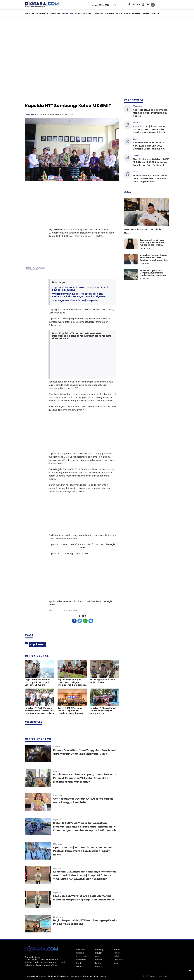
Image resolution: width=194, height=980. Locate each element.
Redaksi (43, 976)
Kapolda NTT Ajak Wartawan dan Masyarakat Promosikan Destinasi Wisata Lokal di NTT (39, 711)
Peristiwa (30, 13)
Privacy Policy (76, 976)
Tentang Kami (32, 976)
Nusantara (68, 13)
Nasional (40, 13)
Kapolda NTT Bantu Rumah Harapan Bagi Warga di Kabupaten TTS (103, 711)
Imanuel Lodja (32, 114)
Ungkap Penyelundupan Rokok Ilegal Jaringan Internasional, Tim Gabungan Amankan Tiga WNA (79, 295)
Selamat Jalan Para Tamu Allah (142, 229)
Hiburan (109, 13)
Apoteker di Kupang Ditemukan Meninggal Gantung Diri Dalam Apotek (150, 113)
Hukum (127, 13)
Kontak (103, 976)
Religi (116, 956)
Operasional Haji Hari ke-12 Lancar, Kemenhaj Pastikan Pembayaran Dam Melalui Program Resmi (82, 851)
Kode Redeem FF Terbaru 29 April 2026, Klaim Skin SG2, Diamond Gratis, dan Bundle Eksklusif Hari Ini (148, 147)
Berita (98, 963)
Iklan (96, 976)
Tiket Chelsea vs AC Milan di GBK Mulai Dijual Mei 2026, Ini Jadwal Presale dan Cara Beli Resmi (151, 162)
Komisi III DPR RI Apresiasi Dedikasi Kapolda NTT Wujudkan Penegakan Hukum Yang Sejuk (72, 711)
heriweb (166, 976)
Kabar (117, 953)
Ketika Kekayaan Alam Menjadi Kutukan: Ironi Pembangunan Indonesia (153, 273)
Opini (117, 963)
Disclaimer (88, 976)
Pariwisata (119, 960)
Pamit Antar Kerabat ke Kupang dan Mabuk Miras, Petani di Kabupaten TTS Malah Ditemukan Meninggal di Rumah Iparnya (85, 778)
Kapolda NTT (37, 644)
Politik (78, 13)
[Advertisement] (97, 40)
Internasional (54, 13)
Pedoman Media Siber (58, 976)
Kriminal (136, 13)
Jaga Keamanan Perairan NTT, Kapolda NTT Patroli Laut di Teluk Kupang (80, 289)
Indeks (156, 13)
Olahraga (98, 13)
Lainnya (145, 13)
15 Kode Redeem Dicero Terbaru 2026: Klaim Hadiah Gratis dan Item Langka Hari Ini (151, 179)
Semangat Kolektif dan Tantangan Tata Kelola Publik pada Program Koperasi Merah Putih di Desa (152, 245)
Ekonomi (88, 13)
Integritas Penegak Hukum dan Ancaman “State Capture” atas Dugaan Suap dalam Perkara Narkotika (154, 259)
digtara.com (154, 976)
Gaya (118, 13)
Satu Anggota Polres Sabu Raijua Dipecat (75, 300)
